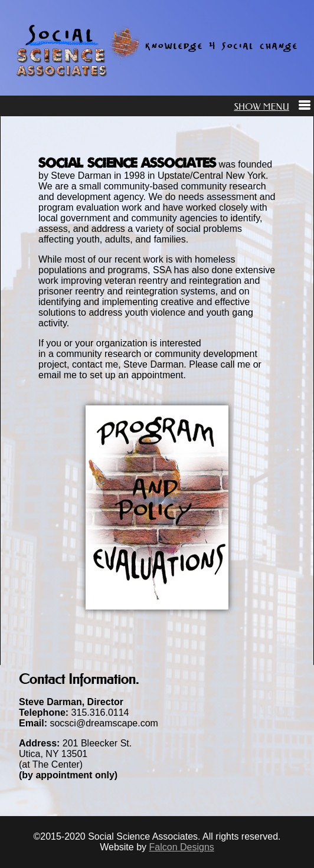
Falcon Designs (182, 847)
